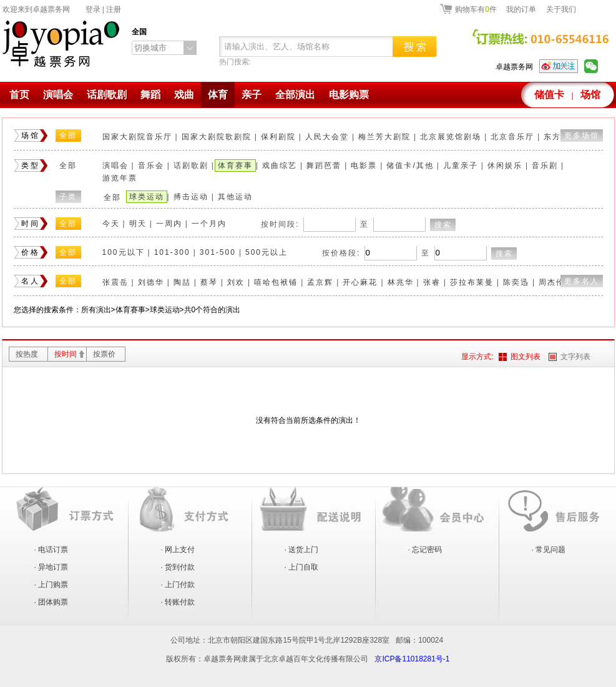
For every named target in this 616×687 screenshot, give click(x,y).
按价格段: (341, 253)
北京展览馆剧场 (451, 137)
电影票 (364, 166)
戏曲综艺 (280, 166)
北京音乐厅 (512, 137)
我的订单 (521, 9)
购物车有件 (476, 9)
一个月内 (209, 224)
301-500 (218, 252)
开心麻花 (360, 282)
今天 (111, 224)
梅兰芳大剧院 (384, 137)
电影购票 (349, 95)
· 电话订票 (51, 550)
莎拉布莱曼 (472, 282)
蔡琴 (209, 282)
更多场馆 (582, 136)
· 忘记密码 (425, 550)
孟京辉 (320, 282)
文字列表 (575, 357)
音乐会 (151, 166)
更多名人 (582, 281)
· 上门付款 (178, 585)
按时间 (66, 354)
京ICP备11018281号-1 (412, 659)
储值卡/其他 (410, 166)
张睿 (432, 282)
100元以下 (124, 252)
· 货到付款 (178, 567)
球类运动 (147, 197)
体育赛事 (235, 166)
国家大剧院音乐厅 (137, 137)
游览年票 (120, 178)
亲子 (252, 95)
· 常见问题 (549, 550)
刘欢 (236, 282)
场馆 (590, 95)
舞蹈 (150, 95)
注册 (114, 9)
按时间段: (280, 224)
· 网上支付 (178, 550)
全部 (68, 136)
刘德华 (151, 282)
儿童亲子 (461, 166)
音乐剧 (545, 166)
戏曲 (184, 95)
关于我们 (561, 9)
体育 (218, 95)
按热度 (27, 354)
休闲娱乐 (505, 166)
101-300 (172, 252)
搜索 (443, 225)
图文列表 (526, 357)
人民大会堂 (327, 137)
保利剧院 (278, 137)
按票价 (104, 354)
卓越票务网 (514, 67)
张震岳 (115, 282)
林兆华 (401, 282)
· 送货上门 (302, 550)
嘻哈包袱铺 (276, 282)
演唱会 (58, 95)
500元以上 (266, 252)
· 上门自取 (302, 567)
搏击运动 (191, 197)
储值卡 (549, 95)
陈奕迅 (516, 282)
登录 (93, 9)
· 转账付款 (178, 602)
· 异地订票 (51, 567)
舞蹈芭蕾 (324, 166)
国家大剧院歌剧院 (217, 137)
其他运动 (235, 197)
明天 (138, 224)
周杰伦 (552, 282)
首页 (19, 95)
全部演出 (295, 95)
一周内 (169, 224)
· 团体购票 (51, 602)
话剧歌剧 (107, 95)
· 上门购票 (51, 585)
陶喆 (182, 282)
